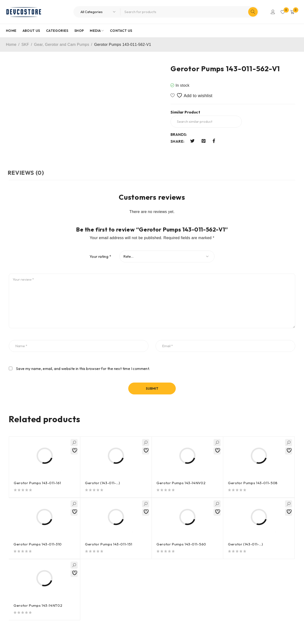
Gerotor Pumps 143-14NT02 (38, 605)
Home (11, 45)
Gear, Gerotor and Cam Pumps (62, 45)
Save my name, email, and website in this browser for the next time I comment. (83, 369)
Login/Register (271, 12)
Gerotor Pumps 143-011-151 (109, 544)
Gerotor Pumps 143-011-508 (253, 483)
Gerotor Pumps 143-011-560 (182, 544)
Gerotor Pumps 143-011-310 (38, 544)
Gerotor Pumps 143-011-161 (38, 483)
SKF (25, 45)
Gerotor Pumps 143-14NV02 (181, 483)
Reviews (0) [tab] (27, 173)
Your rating (100, 256)
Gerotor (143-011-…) (103, 483)
